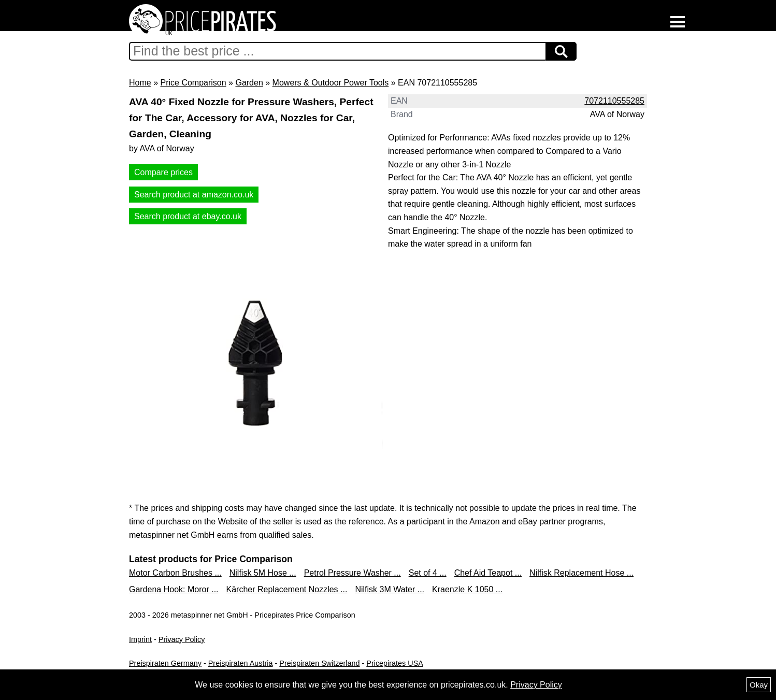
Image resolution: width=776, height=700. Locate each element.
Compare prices (163, 172)
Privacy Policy (182, 639)
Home (140, 83)
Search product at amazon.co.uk (194, 195)
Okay (759, 685)
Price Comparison (193, 83)
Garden (249, 83)
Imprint (140, 639)
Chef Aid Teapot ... (488, 573)
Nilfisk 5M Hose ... (263, 573)
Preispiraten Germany (165, 663)
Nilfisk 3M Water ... (390, 589)
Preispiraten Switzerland (319, 663)
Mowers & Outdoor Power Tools (331, 83)
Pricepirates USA (395, 663)
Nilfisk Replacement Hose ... (581, 573)
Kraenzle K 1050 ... (467, 589)
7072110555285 (614, 101)
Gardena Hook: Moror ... (174, 589)
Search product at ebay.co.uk (188, 216)
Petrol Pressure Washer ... (353, 573)
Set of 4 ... (428, 573)
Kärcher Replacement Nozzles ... (287, 589)
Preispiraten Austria (241, 663)
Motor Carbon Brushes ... (175, 573)
